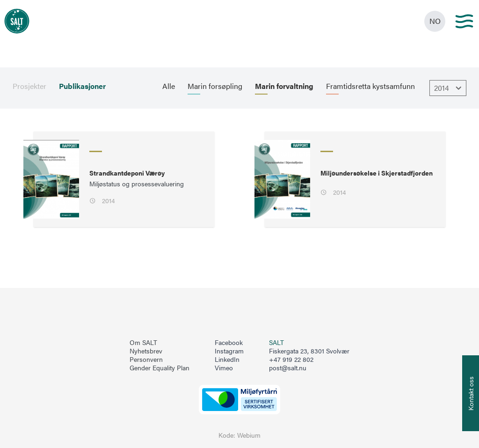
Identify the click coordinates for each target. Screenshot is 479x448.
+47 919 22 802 (291, 359)
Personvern (146, 360)
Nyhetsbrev (146, 351)
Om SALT (143, 343)
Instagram (229, 351)
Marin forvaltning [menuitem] (284, 86)
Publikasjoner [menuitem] (82, 86)
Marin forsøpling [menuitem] (215, 86)
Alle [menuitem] (169, 86)
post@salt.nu (288, 368)
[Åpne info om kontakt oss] (471, 393)
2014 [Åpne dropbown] (449, 88)
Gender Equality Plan (160, 368)
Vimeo (224, 368)
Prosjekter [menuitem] (29, 86)
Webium (249, 435)
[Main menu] (464, 21)
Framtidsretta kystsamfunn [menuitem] (370, 86)
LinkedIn (227, 360)
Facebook (229, 343)
